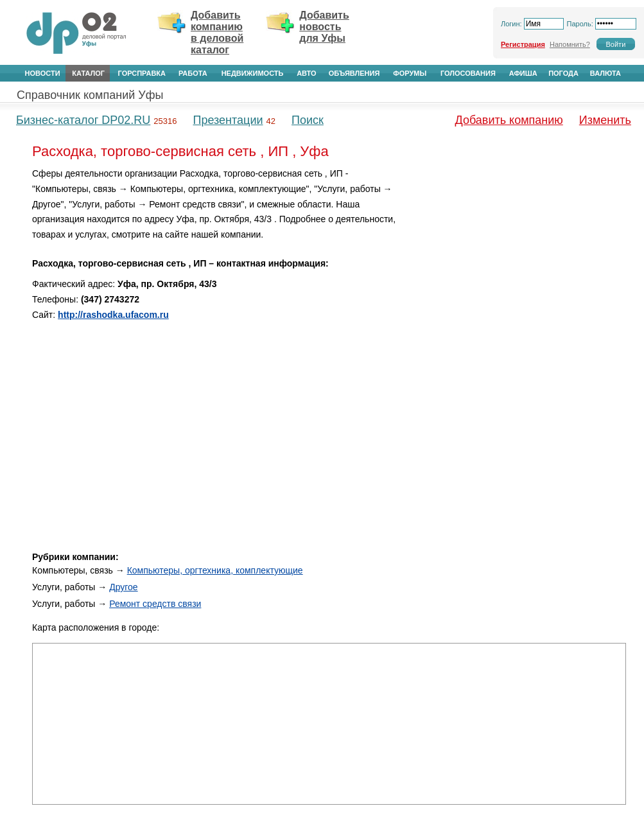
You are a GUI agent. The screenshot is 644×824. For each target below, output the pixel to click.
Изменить (605, 120)
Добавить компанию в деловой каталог (217, 32)
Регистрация (523, 44)
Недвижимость (253, 73)
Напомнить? (570, 44)
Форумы (410, 73)
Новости (43, 73)
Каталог (88, 73)
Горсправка (142, 73)
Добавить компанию (509, 120)
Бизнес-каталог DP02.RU (83, 120)
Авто (306, 73)
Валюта (605, 73)
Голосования (468, 73)
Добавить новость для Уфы (324, 27)
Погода (563, 73)
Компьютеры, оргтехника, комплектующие (215, 570)
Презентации (228, 120)
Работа (193, 73)
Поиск (308, 120)
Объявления (354, 73)
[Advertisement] (517, 256)
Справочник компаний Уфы (90, 95)
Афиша (523, 73)
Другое (123, 587)
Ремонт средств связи (155, 604)
